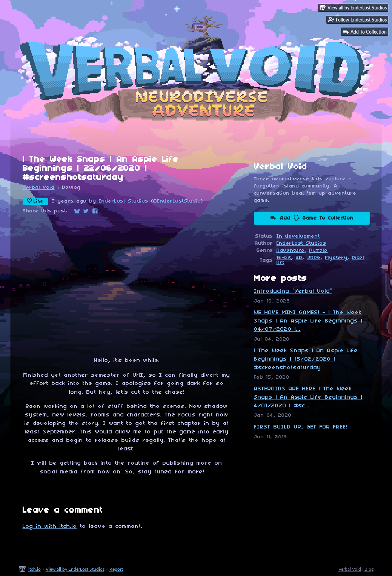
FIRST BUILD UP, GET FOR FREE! (301, 427)
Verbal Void (39, 188)
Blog (369, 569)
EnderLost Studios (124, 201)
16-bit (284, 258)
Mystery (336, 258)
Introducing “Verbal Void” (293, 291)
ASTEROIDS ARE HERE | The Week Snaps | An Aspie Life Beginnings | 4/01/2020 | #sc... (308, 397)
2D (299, 258)
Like (35, 201)
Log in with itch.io (50, 527)
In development (298, 236)
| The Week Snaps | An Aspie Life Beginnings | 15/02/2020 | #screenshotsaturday (306, 359)
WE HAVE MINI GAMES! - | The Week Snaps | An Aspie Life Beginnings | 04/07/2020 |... (308, 321)
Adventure (291, 251)
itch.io (35, 569)
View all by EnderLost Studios (75, 569)
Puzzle (319, 251)
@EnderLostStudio (177, 201)
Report (116, 569)
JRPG (314, 258)
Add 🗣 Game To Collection (312, 218)
